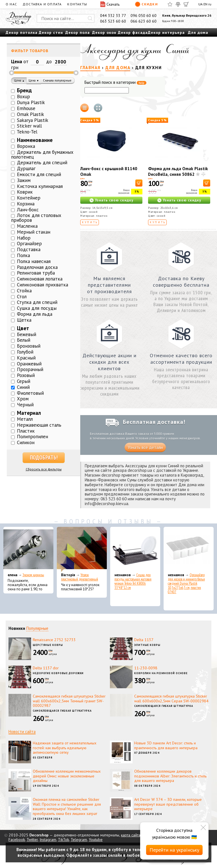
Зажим (24, 180)
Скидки (146, 4)
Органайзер (29, 244)
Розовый (26, 375)
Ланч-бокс (28, 210)
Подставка (29, 249)
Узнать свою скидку (114, 200)
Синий (23, 387)
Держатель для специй (42, 163)
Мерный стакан (34, 232)
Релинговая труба (36, 273)
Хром (23, 399)
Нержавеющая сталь (39, 425)
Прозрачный (30, 369)
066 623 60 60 (144, 21)
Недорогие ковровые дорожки (58, 673)
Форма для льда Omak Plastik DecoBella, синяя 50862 (178, 171)
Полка (23, 255)
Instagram (48, 839)
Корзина (26, 204)
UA (200, 4)
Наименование (35, 140)
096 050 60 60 (144, 16)
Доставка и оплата (42, 4)
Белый (24, 340)
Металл (25, 419)
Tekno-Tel (27, 132)
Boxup (23, 97)
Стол (22, 297)
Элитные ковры (147, 645)
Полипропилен (32, 437)
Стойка (24, 291)
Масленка (27, 226)
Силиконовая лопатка (40, 279)
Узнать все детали (145, 447)
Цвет (23, 328)
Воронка (26, 146)
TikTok (63, 839)
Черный (25, 405)
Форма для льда (35, 314)
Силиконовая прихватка (43, 285)
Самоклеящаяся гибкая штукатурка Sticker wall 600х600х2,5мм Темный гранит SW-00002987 (69, 701)
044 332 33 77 (113, 16)
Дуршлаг (26, 168)
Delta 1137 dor (46, 668)
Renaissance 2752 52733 (54, 640)
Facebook (17, 839)
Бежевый (27, 334)
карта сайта (131, 835)
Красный (26, 358)
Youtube (96, 839)
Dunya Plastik (31, 102)
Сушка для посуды (37, 308)
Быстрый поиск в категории (115, 83)
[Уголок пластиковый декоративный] (82, 549)
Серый (24, 381)
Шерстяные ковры (48, 645)
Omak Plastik (31, 114)
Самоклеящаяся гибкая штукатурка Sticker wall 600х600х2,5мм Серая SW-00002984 (171, 699)
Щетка (24, 320)
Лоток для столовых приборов (36, 218)
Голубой (25, 352)
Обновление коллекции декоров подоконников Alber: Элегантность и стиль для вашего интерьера (170, 776)
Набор (24, 238)
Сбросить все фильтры (44, 469)
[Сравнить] (178, 4)
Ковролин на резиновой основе (161, 673)
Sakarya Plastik (33, 120)
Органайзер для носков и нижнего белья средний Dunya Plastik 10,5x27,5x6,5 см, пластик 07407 (186, 583)
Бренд (24, 90)
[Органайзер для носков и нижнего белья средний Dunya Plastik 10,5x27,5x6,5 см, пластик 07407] (189, 549)
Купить (90, 222)
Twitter (32, 839)
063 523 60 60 (113, 21)
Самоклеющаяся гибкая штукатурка (62, 711)
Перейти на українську (174, 850)
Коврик (25, 192)
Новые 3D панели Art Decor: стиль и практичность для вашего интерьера (166, 745)
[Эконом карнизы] (28, 549)
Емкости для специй (39, 174)
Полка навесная (34, 261)
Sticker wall (29, 126)
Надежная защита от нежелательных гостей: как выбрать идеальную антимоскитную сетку (65, 748)
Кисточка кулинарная (40, 186)
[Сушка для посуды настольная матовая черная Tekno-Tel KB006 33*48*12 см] (135, 549)
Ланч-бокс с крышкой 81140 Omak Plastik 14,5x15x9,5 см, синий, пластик (110, 177)
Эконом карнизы (33, 575)
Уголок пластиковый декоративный (80, 577)
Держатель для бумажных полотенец (42, 154)
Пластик (26, 431)
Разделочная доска (37, 267)
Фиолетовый (30, 393)
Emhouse (26, 108)
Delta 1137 (144, 640)
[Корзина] (186, 4)
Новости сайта (22, 732)
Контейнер (29, 198)
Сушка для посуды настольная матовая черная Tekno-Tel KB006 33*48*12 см (133, 581)
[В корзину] (139, 183)
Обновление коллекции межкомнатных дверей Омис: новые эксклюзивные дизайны (67, 776)
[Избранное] (170, 4)
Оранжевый (29, 364)
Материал (29, 413)
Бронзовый (29, 346)
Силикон (26, 442)
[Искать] (90, 18)
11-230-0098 (146, 668)
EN (205, 4)
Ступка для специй (37, 302)
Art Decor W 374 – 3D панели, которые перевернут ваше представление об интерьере (168, 804)
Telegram (79, 839)
